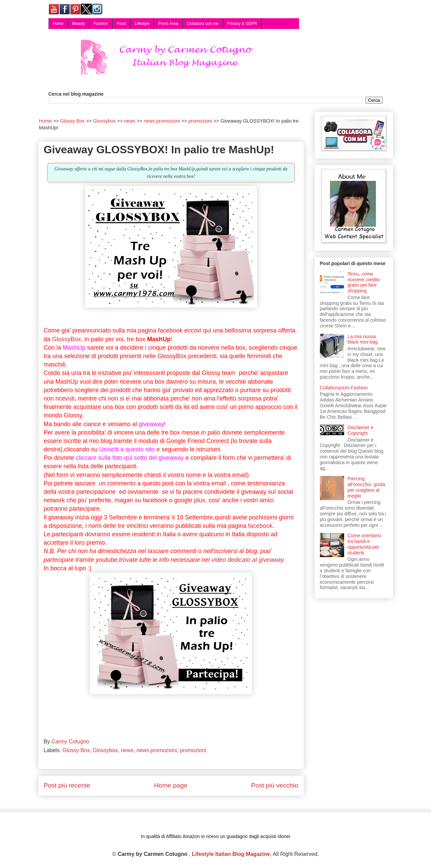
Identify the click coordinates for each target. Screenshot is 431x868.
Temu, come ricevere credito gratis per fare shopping (364, 282)
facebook (260, 526)
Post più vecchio (275, 785)
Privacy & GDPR (242, 24)
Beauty (79, 24)
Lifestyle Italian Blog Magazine (231, 854)
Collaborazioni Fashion (344, 388)
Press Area (168, 24)
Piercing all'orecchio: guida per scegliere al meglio (366, 487)
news (127, 750)
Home (58, 24)
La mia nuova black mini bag (363, 339)
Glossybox (105, 750)
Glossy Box (76, 750)
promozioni (193, 750)
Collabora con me (203, 24)
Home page (171, 785)
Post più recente (67, 785)
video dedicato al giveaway (247, 560)
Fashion (101, 24)
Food (121, 24)
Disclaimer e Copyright (360, 430)
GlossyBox (67, 339)
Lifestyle (142, 24)
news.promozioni (157, 750)
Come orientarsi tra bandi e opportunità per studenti (364, 544)
